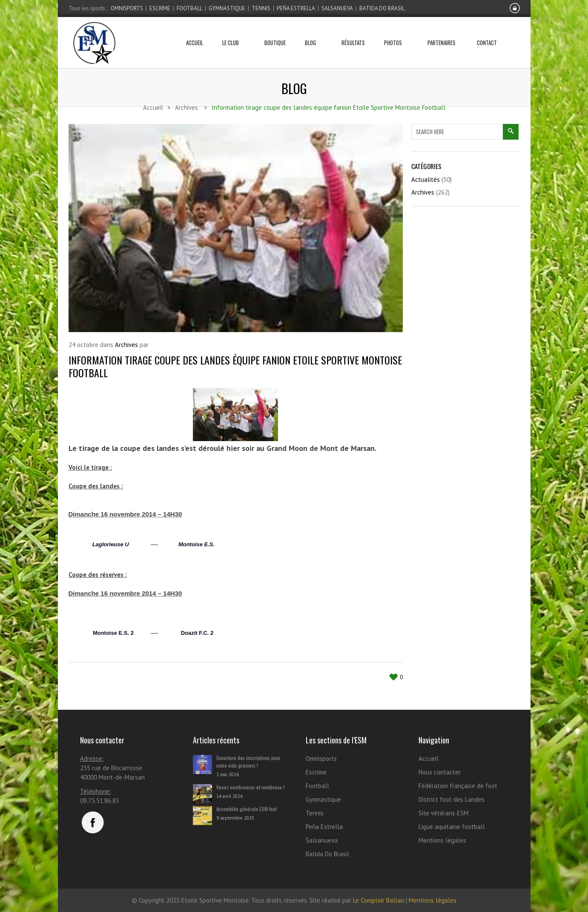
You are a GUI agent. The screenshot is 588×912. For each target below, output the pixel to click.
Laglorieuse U (111, 544)
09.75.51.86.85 (100, 801)
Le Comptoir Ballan (379, 900)
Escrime (160, 8)
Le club (234, 32)
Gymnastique (227, 8)
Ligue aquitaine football (452, 827)
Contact (487, 32)
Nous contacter (440, 772)
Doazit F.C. (195, 633)
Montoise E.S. (196, 544)
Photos (396, 32)
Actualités (426, 179)
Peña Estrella (296, 8)
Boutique (275, 32)
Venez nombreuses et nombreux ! (250, 787)
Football (189, 8)
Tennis (261, 8)
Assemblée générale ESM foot (247, 809)
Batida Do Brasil (382, 8)
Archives (126, 345)
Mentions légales (442, 840)
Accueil (195, 32)
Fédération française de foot (458, 786)
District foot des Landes (452, 799)
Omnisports (127, 8)
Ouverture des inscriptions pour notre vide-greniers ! (248, 761)
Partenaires (442, 32)
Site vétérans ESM (443, 813)
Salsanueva (337, 8)
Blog (314, 32)
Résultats (353, 32)
